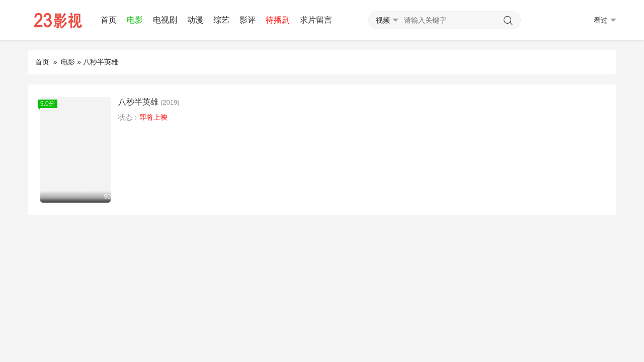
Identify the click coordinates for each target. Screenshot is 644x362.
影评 (248, 20)
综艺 (221, 20)
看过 (605, 20)
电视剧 (165, 20)
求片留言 (316, 20)
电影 (135, 20)
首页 (109, 20)
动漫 (195, 20)
